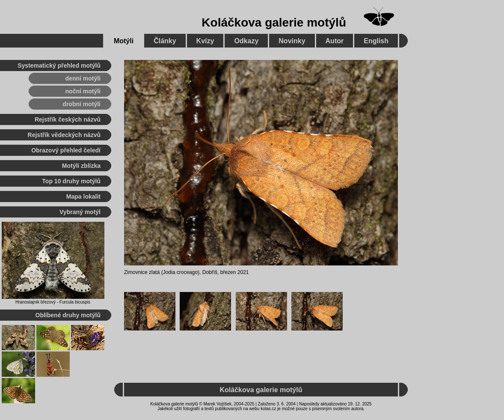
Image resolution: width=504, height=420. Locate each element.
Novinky (292, 41)
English (376, 41)
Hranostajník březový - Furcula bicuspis (53, 302)
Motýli (124, 41)
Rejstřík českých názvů (68, 119)
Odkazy (246, 41)
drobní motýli (82, 104)
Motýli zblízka (81, 166)
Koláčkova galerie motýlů (274, 22)
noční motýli (83, 91)
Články (165, 41)
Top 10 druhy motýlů (71, 181)
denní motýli (83, 78)
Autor (335, 41)
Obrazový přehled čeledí (66, 150)
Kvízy (205, 41)
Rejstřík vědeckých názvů (64, 135)
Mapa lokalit (83, 197)
